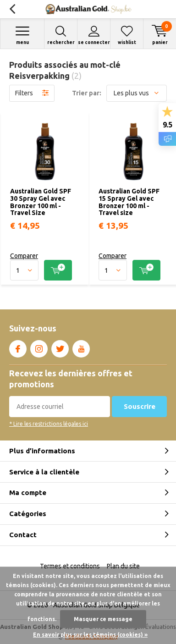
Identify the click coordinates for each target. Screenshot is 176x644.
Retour (12, 9)
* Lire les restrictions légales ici (49, 424)
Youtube (81, 347)
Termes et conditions (70, 566)
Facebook (18, 347)
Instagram (39, 347)
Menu (22, 35)
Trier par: (87, 93)
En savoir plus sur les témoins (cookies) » (90, 635)
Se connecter (94, 35)
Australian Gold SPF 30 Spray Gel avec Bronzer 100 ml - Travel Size (41, 202)
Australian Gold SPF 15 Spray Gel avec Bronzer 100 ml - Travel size (129, 202)
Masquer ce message (103, 619)
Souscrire (140, 406)
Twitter (60, 347)
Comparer (24, 256)
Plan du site (123, 566)
